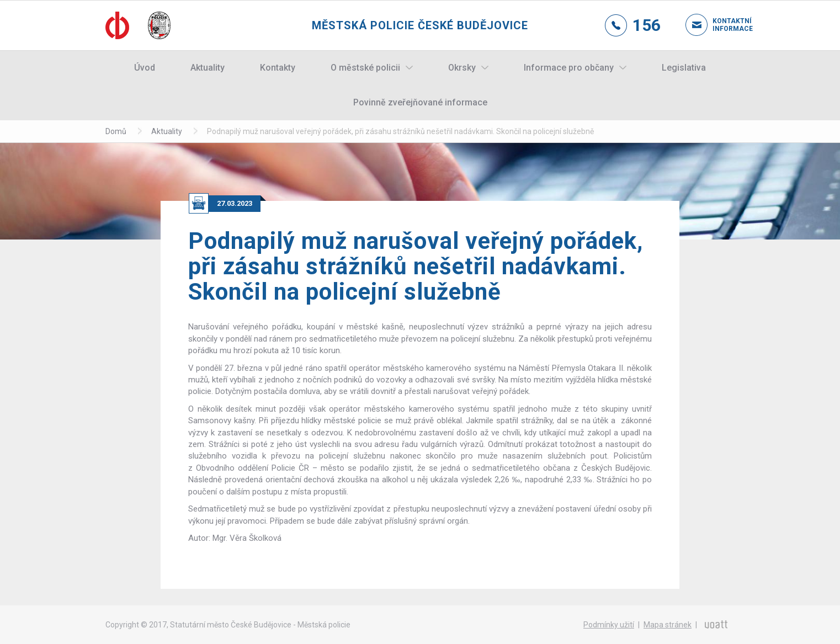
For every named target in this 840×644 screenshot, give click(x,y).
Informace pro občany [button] (569, 68)
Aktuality (208, 68)
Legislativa (684, 68)
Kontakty (278, 68)
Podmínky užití (609, 625)
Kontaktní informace (724, 25)
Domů (116, 131)
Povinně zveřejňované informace (420, 102)
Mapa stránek (668, 625)
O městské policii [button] (365, 68)
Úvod (145, 68)
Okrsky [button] (462, 68)
